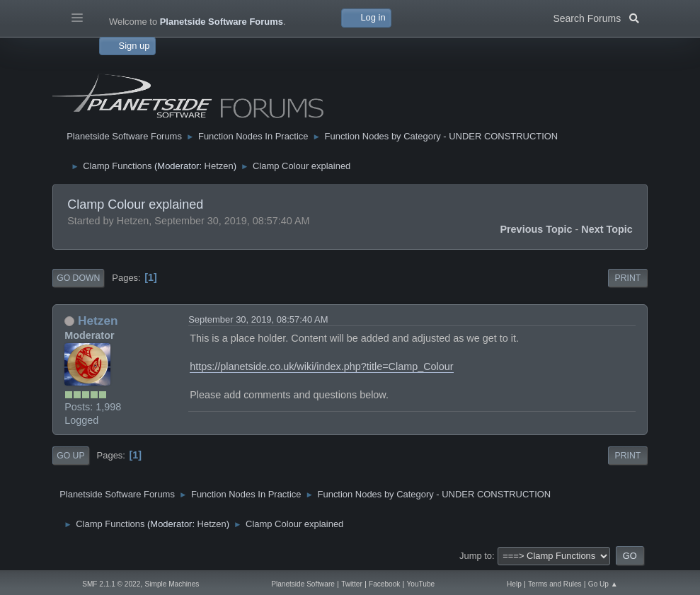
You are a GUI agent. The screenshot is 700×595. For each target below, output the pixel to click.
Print (628, 278)
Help (514, 584)
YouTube (421, 584)
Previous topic (536, 229)
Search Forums (596, 17)
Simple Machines (172, 584)
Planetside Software (303, 584)
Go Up (70, 456)
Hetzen (219, 166)
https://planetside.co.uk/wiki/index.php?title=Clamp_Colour (321, 366)
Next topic (607, 229)
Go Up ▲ (603, 584)
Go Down (78, 278)
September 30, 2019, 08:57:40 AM (258, 319)
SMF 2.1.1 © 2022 (111, 584)
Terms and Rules (555, 584)
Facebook (384, 584)
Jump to (476, 556)
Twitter (352, 584)
